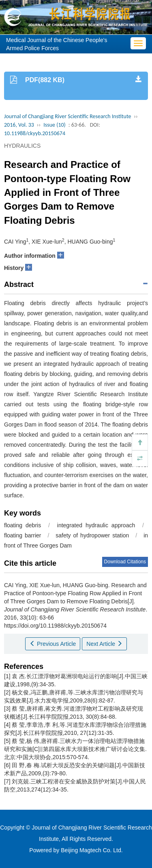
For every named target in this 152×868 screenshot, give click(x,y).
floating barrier (23, 535)
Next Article (104, 644)
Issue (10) (55, 125)
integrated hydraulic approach (96, 525)
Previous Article (53, 644)
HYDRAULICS (22, 146)
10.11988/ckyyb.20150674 (35, 133)
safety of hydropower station (92, 535)
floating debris (22, 525)
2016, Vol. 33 (19, 125)
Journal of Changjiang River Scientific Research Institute (67, 116)
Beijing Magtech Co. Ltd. (92, 850)
